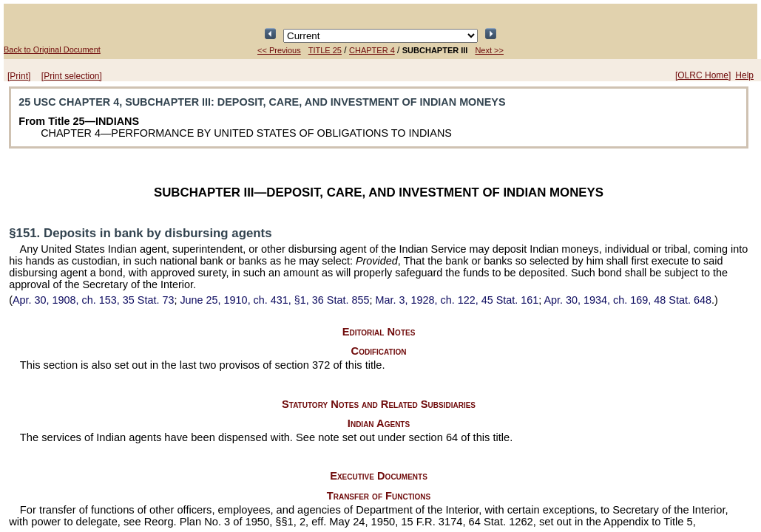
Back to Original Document (52, 50)
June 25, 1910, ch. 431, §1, (274, 300)
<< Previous (279, 50)
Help (744, 75)
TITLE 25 (325, 50)
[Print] (19, 76)
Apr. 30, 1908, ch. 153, (93, 300)
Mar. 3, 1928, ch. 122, (457, 300)
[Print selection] (72, 76)
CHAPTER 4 (372, 50)
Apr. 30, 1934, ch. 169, (627, 300)
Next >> (489, 50)
